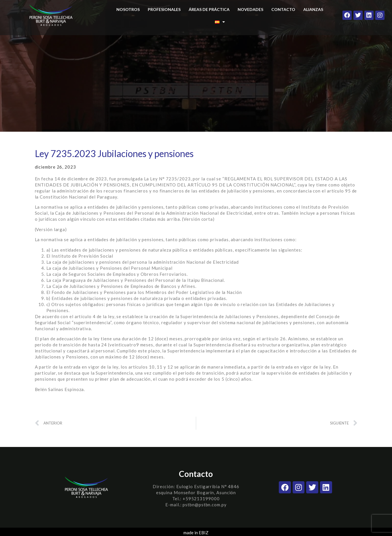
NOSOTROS (128, 9)
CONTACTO (283, 9)
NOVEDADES (250, 9)
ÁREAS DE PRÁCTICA (209, 9)
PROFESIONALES (164, 9)
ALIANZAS (313, 9)
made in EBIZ (196, 533)
